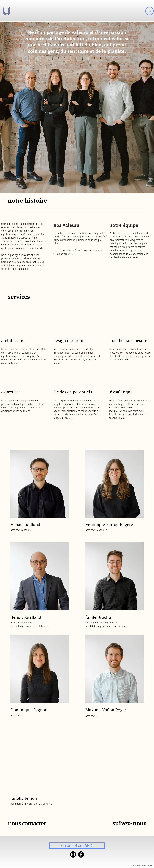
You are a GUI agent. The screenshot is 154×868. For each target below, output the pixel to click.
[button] (149, 11)
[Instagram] (73, 854)
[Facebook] (81, 854)
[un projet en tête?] (77, 846)
